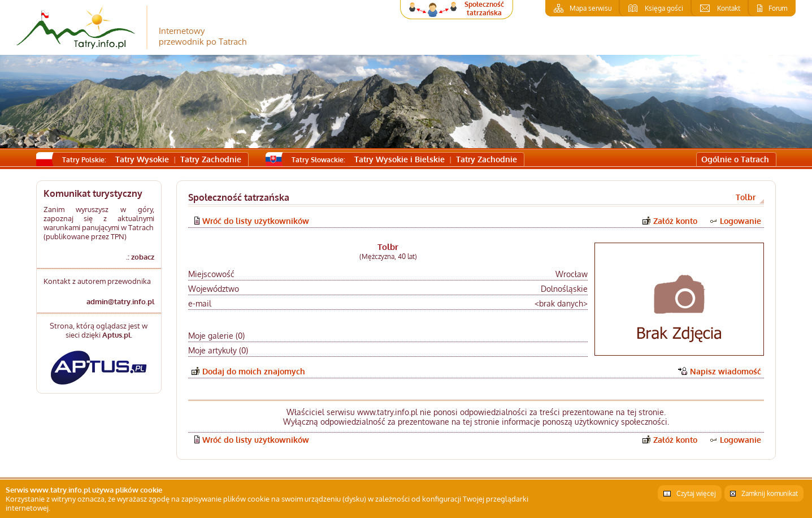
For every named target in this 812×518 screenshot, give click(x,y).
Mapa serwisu (590, 8)
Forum (778, 8)
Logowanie (741, 221)
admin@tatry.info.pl (120, 301)
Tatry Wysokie (142, 159)
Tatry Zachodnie (211, 159)
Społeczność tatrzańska (484, 8)
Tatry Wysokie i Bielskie (400, 159)
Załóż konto (675, 221)
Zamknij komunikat (770, 493)
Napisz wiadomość (726, 371)
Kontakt (729, 8)
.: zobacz (140, 257)
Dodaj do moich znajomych (254, 371)
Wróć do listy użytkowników (256, 221)
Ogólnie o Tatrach (735, 159)
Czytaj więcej (696, 493)
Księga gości (664, 8)
